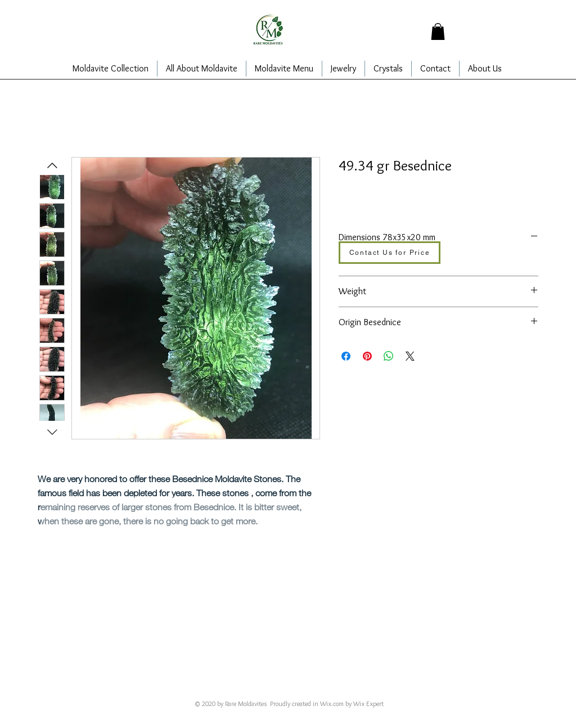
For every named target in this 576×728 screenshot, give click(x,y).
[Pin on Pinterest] (367, 356)
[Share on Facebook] (346, 356)
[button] (438, 32)
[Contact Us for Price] (390, 253)
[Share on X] (410, 356)
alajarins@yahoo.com (268, 688)
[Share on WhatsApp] (389, 356)
